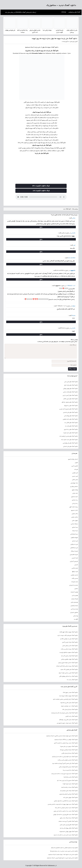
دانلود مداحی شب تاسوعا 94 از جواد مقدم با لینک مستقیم (63, 854)
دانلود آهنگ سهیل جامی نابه (71, 797)
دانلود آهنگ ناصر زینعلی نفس (70, 646)
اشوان (76, 463)
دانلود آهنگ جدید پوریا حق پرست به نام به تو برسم (65, 774)
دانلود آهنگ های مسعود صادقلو (70, 402)
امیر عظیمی (75, 473)
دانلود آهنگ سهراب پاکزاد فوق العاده (69, 632)
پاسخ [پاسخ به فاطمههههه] (41, 279)
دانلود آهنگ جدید (67, 209)
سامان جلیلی (75, 517)
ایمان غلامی (75, 480)
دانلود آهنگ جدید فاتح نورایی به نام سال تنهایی (66, 814)
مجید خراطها (75, 572)
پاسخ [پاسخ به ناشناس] (41, 239)
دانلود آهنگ (55, 47)
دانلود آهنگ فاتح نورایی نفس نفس (69, 825)
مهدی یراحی (75, 595)
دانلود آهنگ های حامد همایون (70, 419)
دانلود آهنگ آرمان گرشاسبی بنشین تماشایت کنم (65, 699)
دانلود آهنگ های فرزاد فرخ (71, 385)
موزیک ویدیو (75, 599)
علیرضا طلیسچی (74, 555)
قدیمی (76, 565)
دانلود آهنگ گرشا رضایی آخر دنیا (70, 656)
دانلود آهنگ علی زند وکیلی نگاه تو (69, 639)
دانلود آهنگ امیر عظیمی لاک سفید (69, 669)
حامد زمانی (75, 493)
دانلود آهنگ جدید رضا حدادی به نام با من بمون (66, 811)
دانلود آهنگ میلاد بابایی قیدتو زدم (69, 791)
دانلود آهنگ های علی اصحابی (70, 446)
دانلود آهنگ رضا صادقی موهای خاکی (69, 676)
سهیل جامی (75, 520)
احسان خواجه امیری (73, 459)
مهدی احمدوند (74, 592)
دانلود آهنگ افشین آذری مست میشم (68, 821)
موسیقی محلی (74, 602)
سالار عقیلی (75, 514)
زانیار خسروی (74, 510)
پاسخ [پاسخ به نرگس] (41, 227)
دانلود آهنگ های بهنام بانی (71, 416)
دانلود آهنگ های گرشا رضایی (70, 392)
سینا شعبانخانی (74, 534)
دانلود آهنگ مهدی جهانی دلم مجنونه (69, 832)
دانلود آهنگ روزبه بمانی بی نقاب (69, 649)
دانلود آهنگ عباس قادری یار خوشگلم (69, 720)
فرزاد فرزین (75, 558)
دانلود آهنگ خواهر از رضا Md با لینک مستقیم (66, 740)
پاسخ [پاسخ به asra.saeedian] (41, 264)
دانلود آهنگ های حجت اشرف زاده (69, 440)
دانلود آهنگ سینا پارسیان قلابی (70, 753)
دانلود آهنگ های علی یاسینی (70, 412)
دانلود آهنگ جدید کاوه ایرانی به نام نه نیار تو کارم (65, 757)
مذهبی (76, 589)
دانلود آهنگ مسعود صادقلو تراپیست (69, 652)
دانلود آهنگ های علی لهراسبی (70, 443)
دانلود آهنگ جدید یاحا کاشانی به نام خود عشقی (66, 801)
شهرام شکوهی (74, 537)
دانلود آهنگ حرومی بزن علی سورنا (69, 746)
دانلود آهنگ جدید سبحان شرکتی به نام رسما (66, 808)
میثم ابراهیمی (74, 606)
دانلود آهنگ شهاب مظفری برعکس (69, 659)
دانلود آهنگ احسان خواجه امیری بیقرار (68, 663)
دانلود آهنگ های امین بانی (71, 382)
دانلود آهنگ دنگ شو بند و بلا (70, 770)
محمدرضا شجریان (74, 585)
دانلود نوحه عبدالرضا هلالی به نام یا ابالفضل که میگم (64, 848)
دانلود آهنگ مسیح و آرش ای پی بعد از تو (67, 780)
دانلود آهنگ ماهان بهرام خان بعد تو (69, 828)
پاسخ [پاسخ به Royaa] (41, 322)
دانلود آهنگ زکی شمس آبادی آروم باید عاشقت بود (65, 763)
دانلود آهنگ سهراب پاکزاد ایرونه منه (69, 696)
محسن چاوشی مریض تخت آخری (35, 31)
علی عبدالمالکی (74, 548)
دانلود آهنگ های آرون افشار (71, 399)
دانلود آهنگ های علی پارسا (42, 153)
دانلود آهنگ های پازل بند (71, 426)
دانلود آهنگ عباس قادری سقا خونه (69, 703)
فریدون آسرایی (74, 561)
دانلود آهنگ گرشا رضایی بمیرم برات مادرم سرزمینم (65, 713)
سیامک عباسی (74, 524)
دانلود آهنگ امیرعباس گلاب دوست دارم (68, 635)
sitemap (64, 12)
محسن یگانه (75, 578)
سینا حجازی (75, 527)
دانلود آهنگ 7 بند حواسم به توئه (69, 706)
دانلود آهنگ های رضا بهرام (71, 406)
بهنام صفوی (75, 490)
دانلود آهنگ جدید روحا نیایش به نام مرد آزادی (66, 743)
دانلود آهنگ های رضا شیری (71, 429)
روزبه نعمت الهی (74, 507)
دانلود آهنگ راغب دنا (72, 680)
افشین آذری (75, 466)
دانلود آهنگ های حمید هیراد (71, 433)
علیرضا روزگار (74, 551)
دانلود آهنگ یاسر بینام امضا (71, 777)
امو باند (76, 469)
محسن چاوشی (74, 575)
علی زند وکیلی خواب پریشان (72, 31)
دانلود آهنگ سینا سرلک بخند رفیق (69, 818)
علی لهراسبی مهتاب (10, 30)
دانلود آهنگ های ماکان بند (71, 423)
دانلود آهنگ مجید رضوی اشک (70, 692)
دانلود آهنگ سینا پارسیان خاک (70, 709)
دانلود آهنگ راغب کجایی (72, 716)
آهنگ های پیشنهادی (74, 12)
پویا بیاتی (76, 616)
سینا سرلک (75, 531)
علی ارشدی (75, 541)
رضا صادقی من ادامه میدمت (22, 31)
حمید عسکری (75, 497)
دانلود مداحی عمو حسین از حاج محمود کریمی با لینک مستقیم (62, 858)
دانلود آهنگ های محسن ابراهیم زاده (69, 436)
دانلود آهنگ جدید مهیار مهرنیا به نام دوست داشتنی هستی (63, 804)
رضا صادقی (75, 500)
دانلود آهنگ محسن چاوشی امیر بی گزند (68, 760)
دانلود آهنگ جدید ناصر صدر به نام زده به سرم (66, 835)
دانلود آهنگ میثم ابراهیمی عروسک (69, 750)
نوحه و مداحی (74, 609)
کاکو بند (76, 619)
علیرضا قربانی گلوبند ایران (60, 31)
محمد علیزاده (75, 582)
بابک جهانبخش (74, 483)
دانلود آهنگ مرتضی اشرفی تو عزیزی (69, 794)
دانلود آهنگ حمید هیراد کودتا (70, 784)
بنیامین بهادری (74, 486)
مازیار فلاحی (75, 568)
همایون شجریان (74, 612)
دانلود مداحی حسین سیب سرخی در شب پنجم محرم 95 (64, 851)
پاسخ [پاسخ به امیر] (41, 252)
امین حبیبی (75, 476)
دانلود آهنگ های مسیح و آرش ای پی (69, 409)
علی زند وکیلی (74, 544)
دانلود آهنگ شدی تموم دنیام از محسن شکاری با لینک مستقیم (62, 736)
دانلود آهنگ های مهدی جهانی (70, 389)
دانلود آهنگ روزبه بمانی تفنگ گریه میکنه (67, 666)
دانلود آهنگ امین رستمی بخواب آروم (68, 673)
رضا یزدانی (75, 503)
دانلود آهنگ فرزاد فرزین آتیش (70, 642)
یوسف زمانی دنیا (47, 30)
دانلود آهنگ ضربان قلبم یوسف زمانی (68, 767)
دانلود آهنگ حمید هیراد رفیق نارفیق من (67, 723)
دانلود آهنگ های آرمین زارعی (70, 395)
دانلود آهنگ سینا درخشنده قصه (70, 787)
